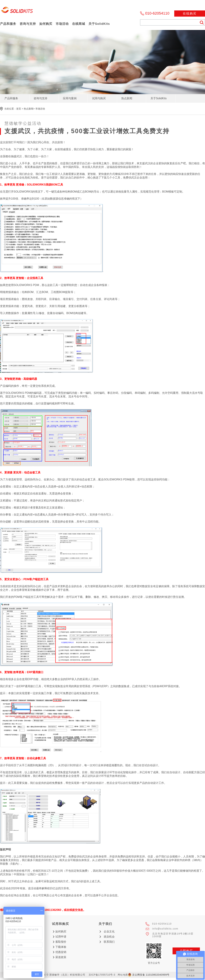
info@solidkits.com (165, 929)
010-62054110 (157, 13)
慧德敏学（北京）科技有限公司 (17, 11)
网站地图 (123, 975)
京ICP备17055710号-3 (102, 975)
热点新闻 (29, 109)
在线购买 (190, 14)
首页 (19, 109)
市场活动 (40, 109)
